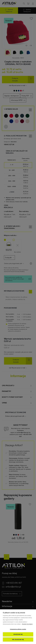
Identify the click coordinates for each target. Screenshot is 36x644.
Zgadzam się (18, 634)
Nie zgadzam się (18, 639)
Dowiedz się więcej (27, 624)
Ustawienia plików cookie (18, 629)
